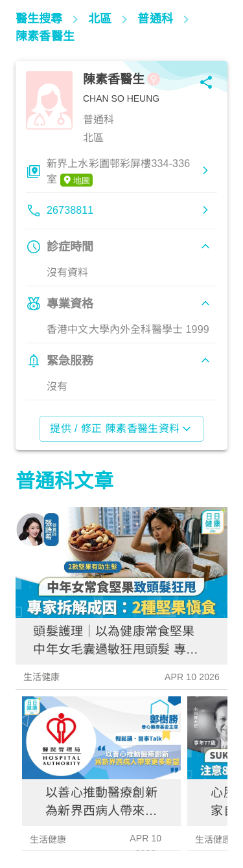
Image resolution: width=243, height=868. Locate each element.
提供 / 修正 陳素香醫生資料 (121, 429)
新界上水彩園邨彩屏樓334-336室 (118, 172)
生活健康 (42, 677)
